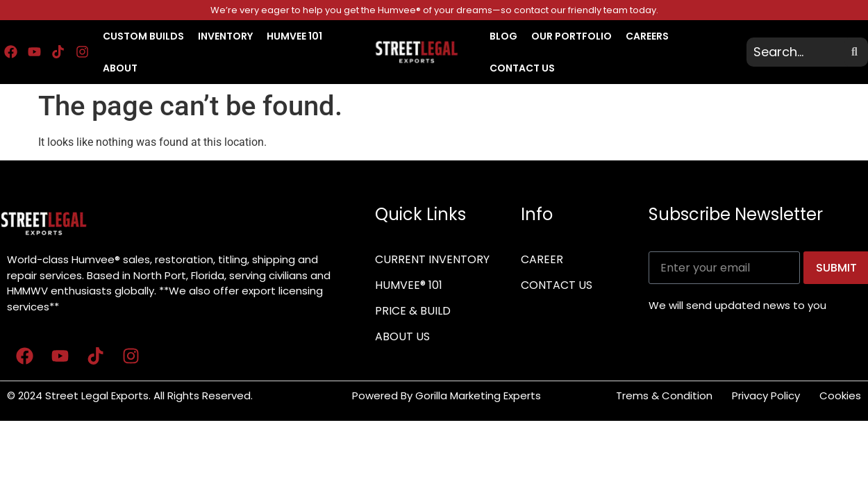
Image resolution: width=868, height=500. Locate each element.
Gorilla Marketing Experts (479, 395)
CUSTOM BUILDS (143, 36)
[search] (797, 52)
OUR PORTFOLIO (571, 36)
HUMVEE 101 (294, 36)
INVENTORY (225, 36)
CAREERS (647, 36)
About (120, 68)
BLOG (503, 36)
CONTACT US (522, 68)
